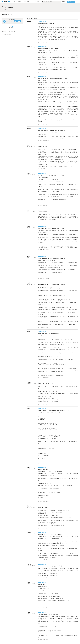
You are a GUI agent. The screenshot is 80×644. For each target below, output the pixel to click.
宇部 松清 (29, 382)
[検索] (43, 2)
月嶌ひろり (29, 332)
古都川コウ (29, 283)
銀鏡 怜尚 (29, 533)
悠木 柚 (28, 582)
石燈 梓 (28, 612)
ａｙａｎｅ (29, 256)
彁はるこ (29, 145)
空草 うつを (29, 47)
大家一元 (29, 227)
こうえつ (29, 564)
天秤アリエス (30, 468)
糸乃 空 (28, 409)
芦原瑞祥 (29, 22)
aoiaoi (28, 77)
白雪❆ (28, 173)
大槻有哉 (29, 129)
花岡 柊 (29, 506)
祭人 (28, 210)
